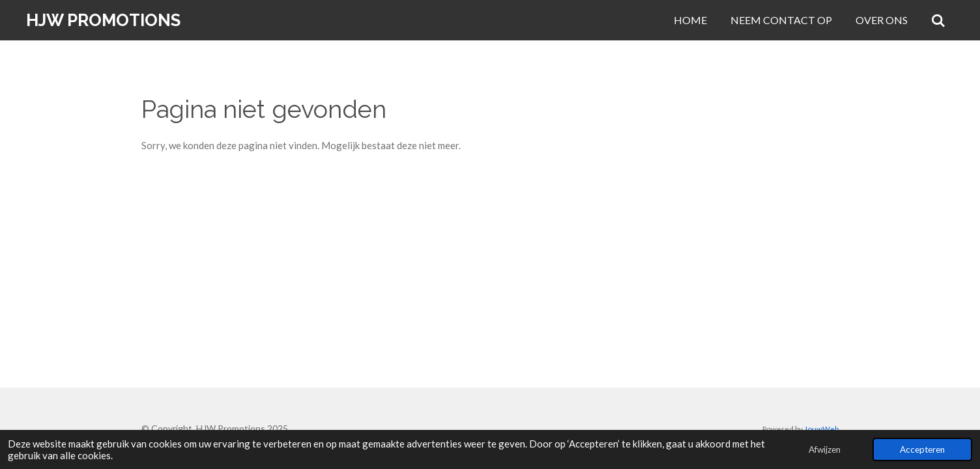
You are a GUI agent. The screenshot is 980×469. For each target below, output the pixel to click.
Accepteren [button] (922, 449)
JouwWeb (821, 429)
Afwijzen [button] (825, 449)
